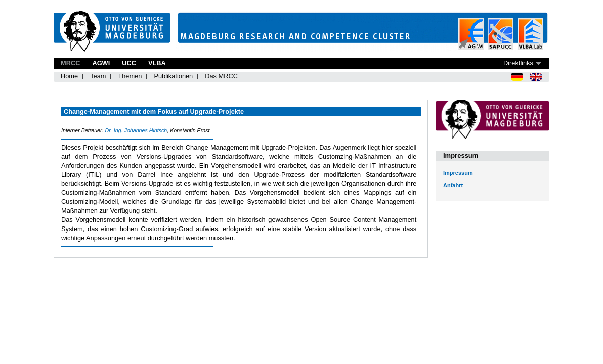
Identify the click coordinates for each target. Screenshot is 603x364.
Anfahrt (453, 185)
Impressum (458, 173)
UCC (129, 63)
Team (98, 76)
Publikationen (173, 76)
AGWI (101, 63)
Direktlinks (518, 63)
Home (69, 76)
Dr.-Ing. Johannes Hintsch (136, 130)
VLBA (157, 63)
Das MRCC (221, 76)
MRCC (70, 63)
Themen (130, 76)
